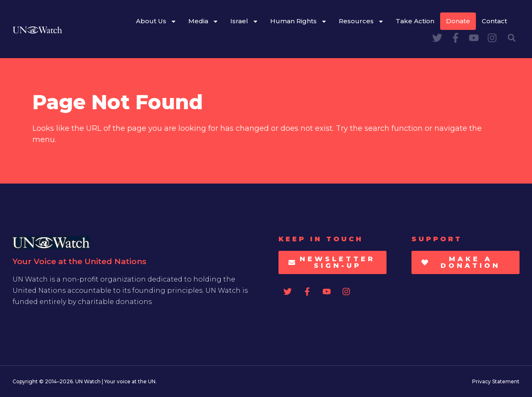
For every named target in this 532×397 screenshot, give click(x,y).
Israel (244, 21)
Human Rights (299, 21)
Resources (361, 21)
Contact (494, 21)
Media (203, 21)
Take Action (415, 21)
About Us (156, 21)
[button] (512, 38)
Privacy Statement (496, 381)
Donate (458, 21)
